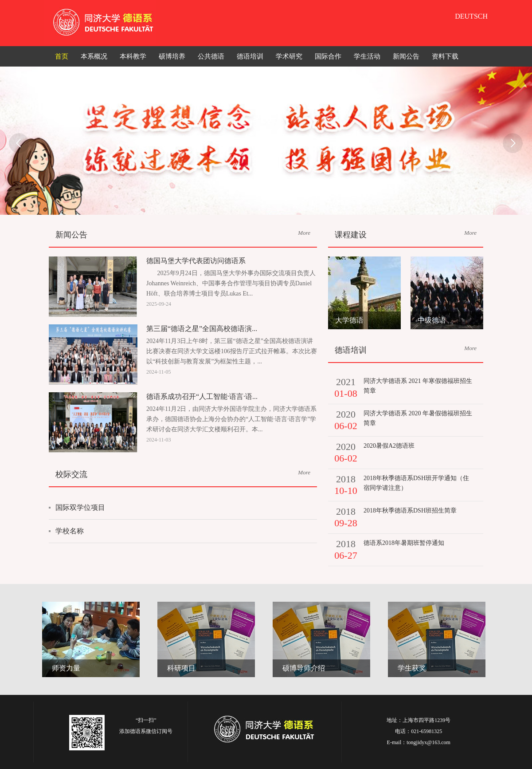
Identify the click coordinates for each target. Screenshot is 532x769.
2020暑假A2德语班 (389, 446)
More (304, 233)
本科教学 (133, 56)
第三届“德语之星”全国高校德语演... (202, 329)
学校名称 (70, 531)
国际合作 (328, 56)
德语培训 (250, 56)
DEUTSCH (471, 16)
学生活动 (367, 56)
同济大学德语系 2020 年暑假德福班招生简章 (418, 418)
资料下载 (445, 56)
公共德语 (211, 56)
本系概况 (94, 56)
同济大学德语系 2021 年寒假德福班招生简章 (418, 386)
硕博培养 (172, 56)
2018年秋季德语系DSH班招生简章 (410, 511)
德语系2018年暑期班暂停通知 (404, 543)
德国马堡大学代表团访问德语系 (196, 261)
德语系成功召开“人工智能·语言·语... (202, 396)
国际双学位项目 (80, 507)
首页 (62, 56)
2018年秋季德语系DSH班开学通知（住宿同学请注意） (416, 483)
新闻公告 (406, 56)
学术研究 (289, 56)
